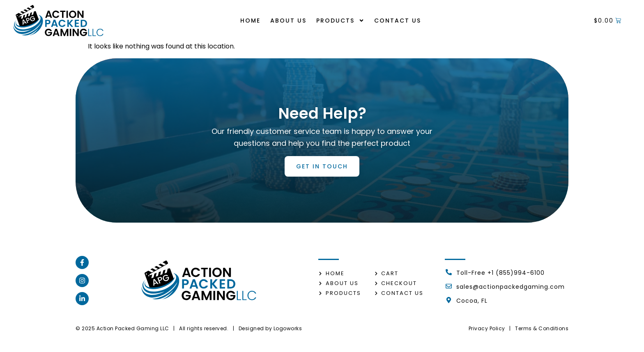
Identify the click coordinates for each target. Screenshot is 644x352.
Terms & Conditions (542, 328)
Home (250, 21)
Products (340, 21)
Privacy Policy (487, 328)
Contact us (398, 21)
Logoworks (288, 328)
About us (288, 21)
